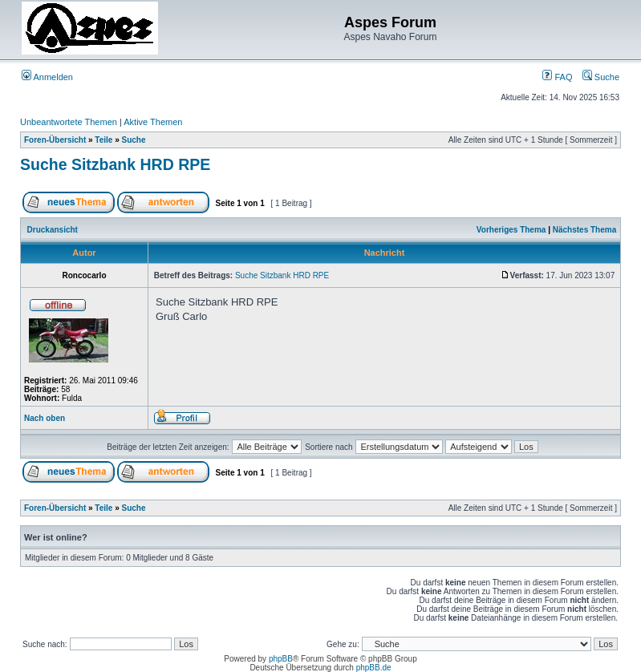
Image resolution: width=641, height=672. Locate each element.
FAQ (557, 77)
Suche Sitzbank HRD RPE (115, 164)
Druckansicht (53, 230)
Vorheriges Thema (511, 230)
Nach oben (45, 418)
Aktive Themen (153, 122)
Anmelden (47, 77)
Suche (601, 77)
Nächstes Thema (584, 230)
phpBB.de (374, 668)
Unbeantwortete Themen (69, 122)
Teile (103, 140)
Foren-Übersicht (55, 140)
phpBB (281, 659)
